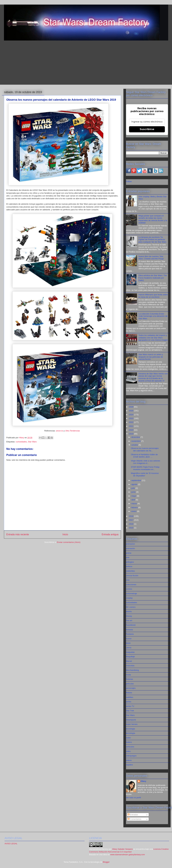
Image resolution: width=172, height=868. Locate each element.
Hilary (143, 781)
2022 (132, 422)
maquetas (130, 652)
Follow (129, 181)
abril (133, 500)
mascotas (130, 666)
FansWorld (131, 625)
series (129, 702)
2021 (132, 426)
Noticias (129, 679)
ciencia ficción (132, 576)
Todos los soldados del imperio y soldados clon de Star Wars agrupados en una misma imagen (153, 338)
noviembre (136, 441)
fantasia (129, 630)
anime (129, 553)
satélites (130, 697)
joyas (128, 643)
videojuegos (131, 756)
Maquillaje (130, 657)
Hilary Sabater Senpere (122, 849)
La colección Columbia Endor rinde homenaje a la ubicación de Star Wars (153, 316)
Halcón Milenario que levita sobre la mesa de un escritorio (153, 296)
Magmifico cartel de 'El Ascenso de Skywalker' (145, 474)
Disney (129, 616)
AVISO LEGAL (11, 844)
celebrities (130, 571)
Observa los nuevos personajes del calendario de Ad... (145, 449)
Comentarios (134, 819)
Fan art (129, 620)
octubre (135, 445)
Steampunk (131, 720)
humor (129, 639)
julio (133, 488)
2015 (132, 528)
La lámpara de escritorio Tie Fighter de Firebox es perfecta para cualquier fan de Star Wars (152, 240)
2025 (132, 411)
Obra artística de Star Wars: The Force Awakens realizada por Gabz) (153, 278)
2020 (132, 430)
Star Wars (32, 442)
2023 (132, 418)
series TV (130, 706)
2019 (132, 434)
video (128, 751)
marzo (134, 504)
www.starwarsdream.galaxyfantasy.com (128, 855)
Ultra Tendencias (73, 431)
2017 (132, 520)
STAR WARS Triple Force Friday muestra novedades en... (145, 468)
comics (129, 589)
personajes (131, 688)
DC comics (131, 607)
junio (134, 492)
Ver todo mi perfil (133, 798)
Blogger (106, 862)
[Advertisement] (86, 63)
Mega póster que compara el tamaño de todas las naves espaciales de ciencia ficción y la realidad (153, 219)
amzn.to (59, 431)
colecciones (131, 585)
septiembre (137, 480)
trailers (129, 742)
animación (130, 548)
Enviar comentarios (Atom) (69, 542)
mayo (134, 496)
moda (129, 675)
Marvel (129, 661)
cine (128, 580)
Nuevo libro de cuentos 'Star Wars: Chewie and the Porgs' (151, 258)
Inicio (65, 534)
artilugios (130, 562)
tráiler (129, 738)
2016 (132, 524)
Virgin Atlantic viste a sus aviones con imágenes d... (145, 462)
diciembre (136, 437)
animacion (130, 544)
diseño (129, 611)
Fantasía (130, 634)
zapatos (129, 765)
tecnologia (130, 729)
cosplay (129, 598)
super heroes (132, 724)
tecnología (131, 733)
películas (130, 684)
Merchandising (132, 670)
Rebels (129, 693)
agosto (135, 484)
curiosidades (21, 442)
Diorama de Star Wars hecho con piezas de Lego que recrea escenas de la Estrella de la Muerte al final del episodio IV (153, 377)
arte (128, 557)
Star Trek (130, 711)
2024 (132, 415)
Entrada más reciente (18, 534)
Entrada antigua (110, 534)
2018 (132, 516)
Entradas (133, 815)
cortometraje (131, 594)
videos (129, 760)
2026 (132, 407)
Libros (129, 648)
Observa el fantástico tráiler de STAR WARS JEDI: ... (144, 456)
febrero (135, 507)
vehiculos (130, 747)
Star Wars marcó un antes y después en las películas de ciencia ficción (151, 357)
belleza (129, 566)
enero (134, 511)
